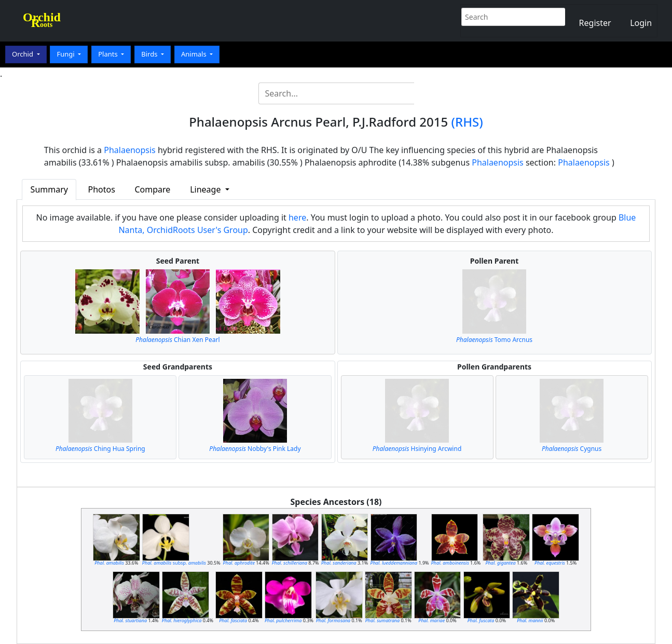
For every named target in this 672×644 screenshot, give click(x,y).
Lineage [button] (206, 189)
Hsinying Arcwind (417, 449)
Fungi (66, 54)
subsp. (174, 563)
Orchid (23, 54)
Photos (101, 189)
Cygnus (572, 449)
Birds (150, 54)
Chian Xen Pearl (177, 340)
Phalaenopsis (130, 150)
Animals (195, 54)
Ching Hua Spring (100, 449)
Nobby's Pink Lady (255, 449)
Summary (49, 189)
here (297, 217)
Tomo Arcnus (494, 340)
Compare (152, 189)
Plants (109, 54)
